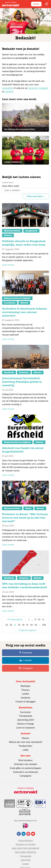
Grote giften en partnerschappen (25, 768)
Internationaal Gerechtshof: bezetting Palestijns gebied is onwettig (22, 382)
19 (36, 625)
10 (39, 619)
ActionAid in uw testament (25, 772)
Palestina (24, 372)
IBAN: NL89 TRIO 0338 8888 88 (26, 848)
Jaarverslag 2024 (26, 720)
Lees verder (8, 265)
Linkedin (26, 660)
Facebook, (33, 88)
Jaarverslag (25, 860)
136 (44, 625)
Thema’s (26, 690)
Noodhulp (9, 372)
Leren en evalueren (26, 728)
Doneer (36, 4)
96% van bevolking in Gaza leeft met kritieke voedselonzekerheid (24, 586)
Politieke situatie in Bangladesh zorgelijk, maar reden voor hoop (24, 243)
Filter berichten (35, 196)
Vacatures (26, 698)
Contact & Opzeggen (26, 702)
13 (11, 625)
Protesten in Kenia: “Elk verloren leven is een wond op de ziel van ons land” (25, 518)
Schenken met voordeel (25, 764)
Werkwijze (26, 686)
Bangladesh (31, 231)
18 (31, 625)
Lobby (26, 750)
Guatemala (10, 303)
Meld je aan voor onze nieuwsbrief (26, 742)
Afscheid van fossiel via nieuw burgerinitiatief (23, 450)
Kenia (28, 508)
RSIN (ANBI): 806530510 (26, 852)
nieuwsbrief (8, 88)
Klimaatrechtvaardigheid (17, 298)
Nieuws (8, 235)
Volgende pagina (25, 631)
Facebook (26, 653)
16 (23, 625)
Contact (25, 864)
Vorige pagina (14, 620)
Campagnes (25, 776)
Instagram (43, 88)
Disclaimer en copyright (26, 844)
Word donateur (26, 760)
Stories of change (26, 724)
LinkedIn (9, 92)
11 (43, 619)
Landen (26, 694)
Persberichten (26, 746)
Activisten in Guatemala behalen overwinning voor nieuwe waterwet (24, 312)
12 (6, 625)
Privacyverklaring (26, 841)
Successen (25, 712)
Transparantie (25, 716)
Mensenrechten (12, 231)
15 (19, 625)
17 (27, 625)
